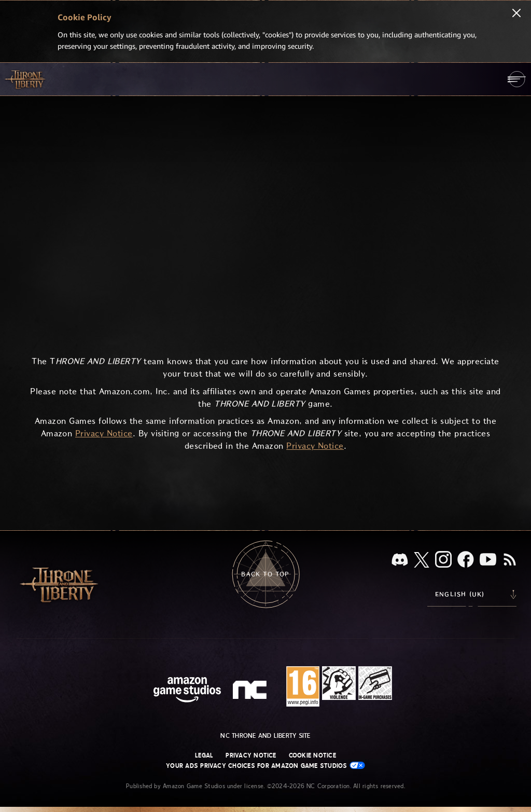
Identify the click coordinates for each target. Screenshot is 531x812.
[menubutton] (517, 79)
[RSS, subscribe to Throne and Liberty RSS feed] (510, 560)
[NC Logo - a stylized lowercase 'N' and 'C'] (251, 691)
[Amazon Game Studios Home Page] (187, 691)
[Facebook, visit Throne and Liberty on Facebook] (466, 560)
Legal (204, 755)
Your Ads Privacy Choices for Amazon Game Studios (265, 766)
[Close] (516, 14)
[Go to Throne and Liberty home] (26, 79)
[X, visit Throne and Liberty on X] (422, 561)
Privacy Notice (251, 755)
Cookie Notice (312, 755)
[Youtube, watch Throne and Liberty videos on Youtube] (488, 560)
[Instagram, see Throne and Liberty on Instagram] (443, 560)
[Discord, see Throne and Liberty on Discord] (400, 561)
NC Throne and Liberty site (265, 736)
